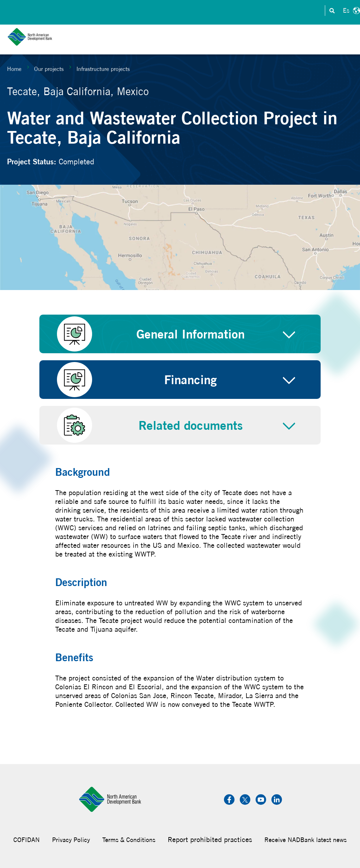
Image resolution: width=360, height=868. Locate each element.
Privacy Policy (71, 840)
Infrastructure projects (103, 69)
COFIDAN (27, 840)
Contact (158, 11)
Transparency (296, 11)
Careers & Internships (240, 11)
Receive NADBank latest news (306, 840)
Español (351, 11)
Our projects (49, 69)
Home (14, 69)
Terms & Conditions (129, 840)
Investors (189, 11)
